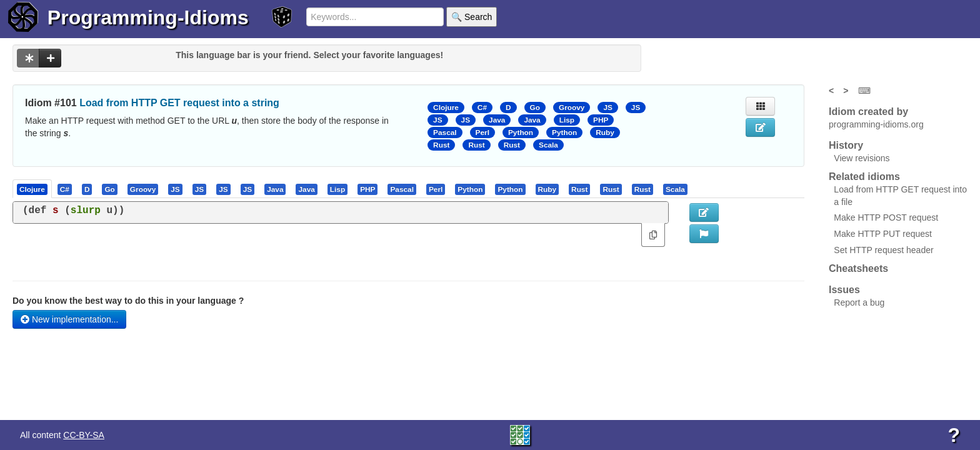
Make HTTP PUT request (883, 234)
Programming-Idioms (148, 17)
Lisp (567, 120)
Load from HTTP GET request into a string (179, 103)
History (846, 145)
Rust (441, 145)
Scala (548, 145)
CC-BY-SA (84, 435)
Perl (482, 132)
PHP (601, 120)
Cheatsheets (858, 268)
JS (607, 107)
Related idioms (864, 177)
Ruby (605, 132)
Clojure (446, 107)
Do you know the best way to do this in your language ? (128, 301)
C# (482, 107)
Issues (844, 290)
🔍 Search (472, 17)
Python (521, 132)
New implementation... (69, 319)
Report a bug (859, 302)
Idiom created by (868, 112)
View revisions (862, 158)
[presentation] (32, 189)
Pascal (445, 132)
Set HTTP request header (883, 250)
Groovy (572, 107)
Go (535, 107)
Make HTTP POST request (886, 217)
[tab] (33, 189)
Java (497, 120)
